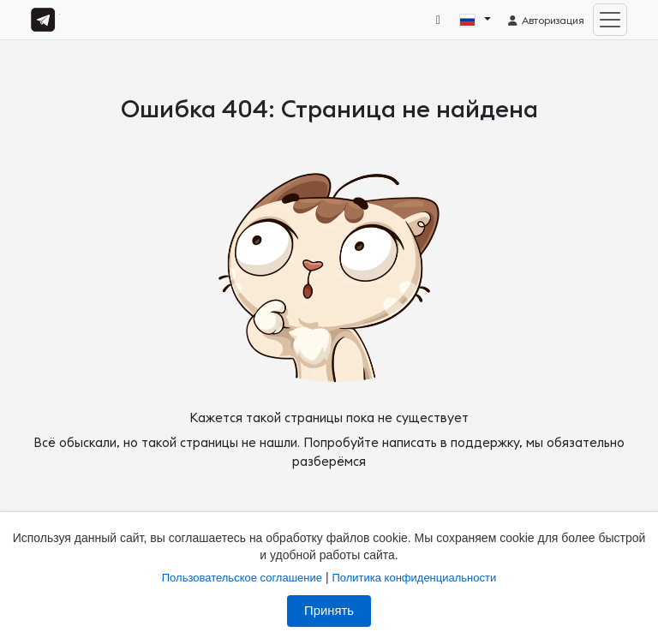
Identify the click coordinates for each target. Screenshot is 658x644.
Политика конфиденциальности (414, 578)
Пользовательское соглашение (242, 578)
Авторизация (545, 21)
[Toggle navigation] (610, 20)
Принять (329, 611)
